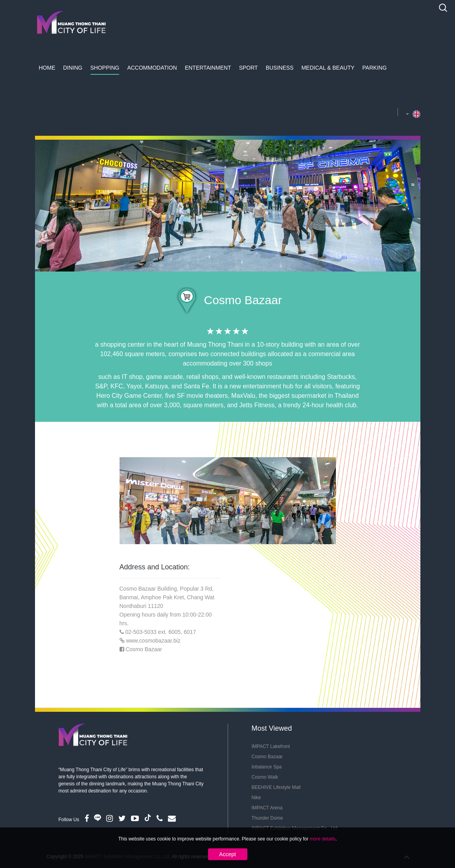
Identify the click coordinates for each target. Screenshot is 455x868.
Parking (374, 68)
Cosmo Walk (265, 777)
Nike (256, 798)
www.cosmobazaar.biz (153, 641)
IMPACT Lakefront (271, 746)
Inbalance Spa (267, 767)
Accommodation (152, 68)
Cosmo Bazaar (144, 649)
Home (47, 68)
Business (280, 68)
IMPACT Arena (267, 808)
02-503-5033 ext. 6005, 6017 (160, 632)
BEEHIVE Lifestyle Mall (276, 787)
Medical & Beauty (328, 68)
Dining (73, 68)
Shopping (105, 68)
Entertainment (208, 68)
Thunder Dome (267, 818)
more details (323, 839)
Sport (249, 68)
